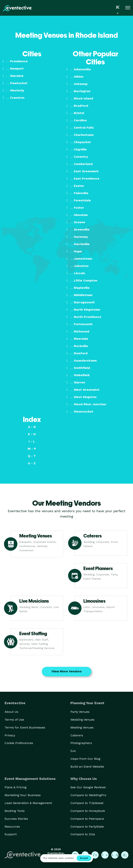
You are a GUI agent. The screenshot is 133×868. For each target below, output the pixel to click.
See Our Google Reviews (88, 787)
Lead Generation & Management (28, 803)
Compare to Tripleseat (87, 803)
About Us (11, 712)
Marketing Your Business (23, 795)
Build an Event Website (87, 767)
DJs (73, 751)
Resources (12, 827)
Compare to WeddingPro (88, 795)
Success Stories (16, 819)
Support (11, 834)
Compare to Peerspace (87, 819)
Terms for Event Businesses (25, 727)
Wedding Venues (82, 720)
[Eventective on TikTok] (105, 855)
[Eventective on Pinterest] (95, 855)
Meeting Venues (82, 727)
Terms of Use (14, 720)
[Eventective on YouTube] (115, 855)
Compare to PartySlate (87, 827)
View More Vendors (67, 671)
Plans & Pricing (16, 787)
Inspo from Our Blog (85, 759)
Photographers (81, 743)
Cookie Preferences (19, 743)
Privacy (10, 735)
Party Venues (80, 712)
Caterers (77, 735)
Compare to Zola (83, 834)
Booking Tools (15, 811)
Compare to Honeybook (88, 811)
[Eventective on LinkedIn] (125, 855)
